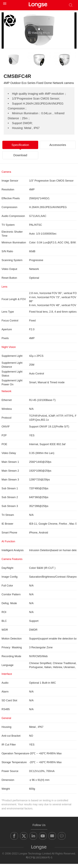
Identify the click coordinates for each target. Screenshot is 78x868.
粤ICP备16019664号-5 (39, 858)
